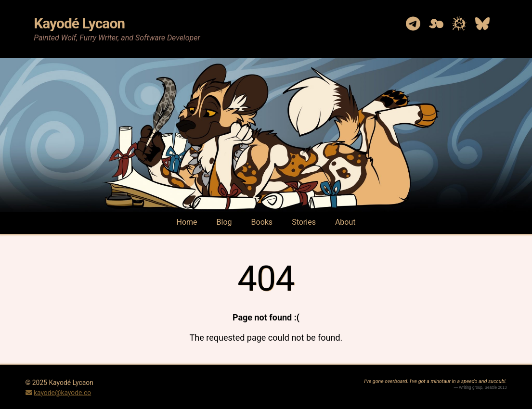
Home (187, 222)
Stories (304, 222)
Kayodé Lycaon (79, 23)
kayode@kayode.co (62, 393)
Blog (224, 222)
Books (262, 222)
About (345, 222)
